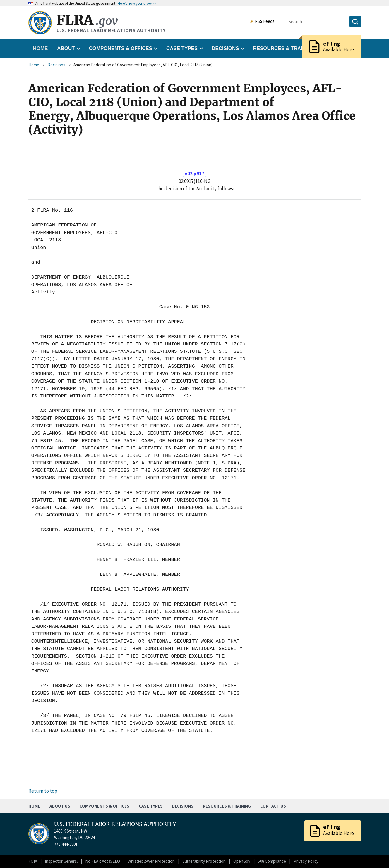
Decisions (56, 65)
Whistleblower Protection (151, 861)
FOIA (33, 861)
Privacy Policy (306, 861)
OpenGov (242, 861)
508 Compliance (272, 861)
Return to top (43, 791)
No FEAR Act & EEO (103, 861)
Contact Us (273, 806)
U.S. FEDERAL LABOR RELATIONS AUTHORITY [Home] (115, 824)
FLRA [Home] (87, 20)
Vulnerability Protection (204, 861)
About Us (60, 806)
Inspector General (61, 861)
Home (41, 48)
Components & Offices (104, 806)
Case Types (151, 806)
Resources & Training (227, 806)
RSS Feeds (262, 22)
